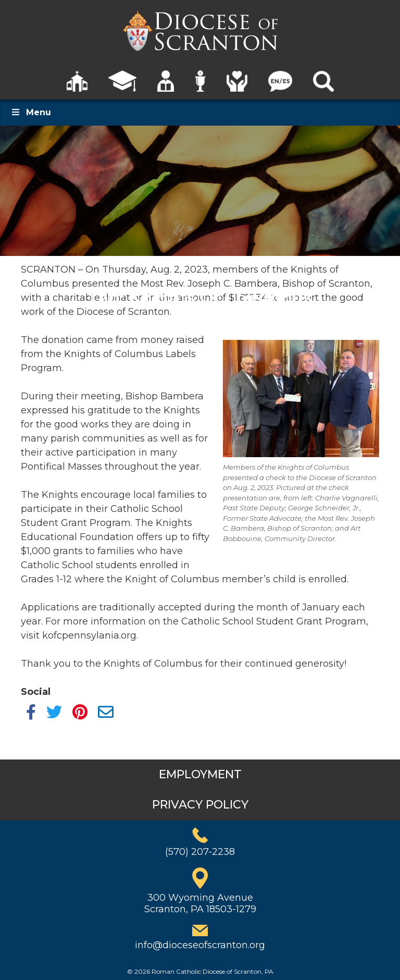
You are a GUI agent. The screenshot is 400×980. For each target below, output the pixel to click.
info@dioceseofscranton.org (200, 945)
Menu (31, 112)
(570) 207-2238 (200, 852)
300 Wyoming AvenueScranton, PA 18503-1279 (200, 903)
